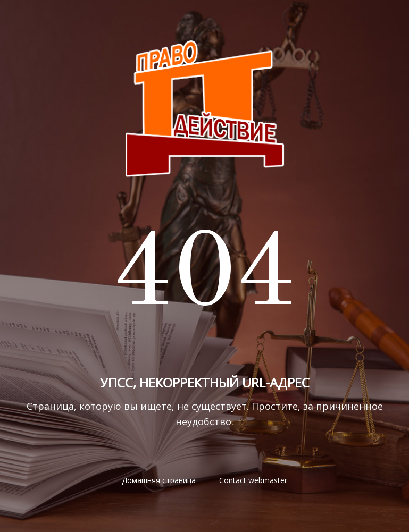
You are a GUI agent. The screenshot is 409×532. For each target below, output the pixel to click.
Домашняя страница (159, 480)
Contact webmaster (253, 480)
